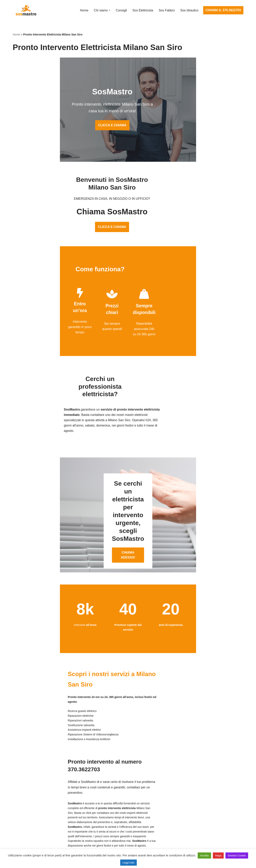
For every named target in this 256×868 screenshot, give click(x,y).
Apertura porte (23, 794)
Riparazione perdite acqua (189, 830)
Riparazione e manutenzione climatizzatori (200, 823)
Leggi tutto (129, 863)
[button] (109, 10)
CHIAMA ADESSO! (128, 511)
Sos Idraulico (189, 10)
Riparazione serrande (28, 830)
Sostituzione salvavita (107, 838)
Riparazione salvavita (107, 823)
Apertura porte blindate (29, 801)
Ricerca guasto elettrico (108, 809)
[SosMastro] (26, 10)
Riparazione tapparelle (29, 838)
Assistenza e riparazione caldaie (193, 801)
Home (83, 10)
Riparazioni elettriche (106, 816)
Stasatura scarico (183, 838)
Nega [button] (218, 855)
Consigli (121, 10)
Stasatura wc (180, 845)
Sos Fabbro (167, 10)
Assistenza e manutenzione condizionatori (200, 794)
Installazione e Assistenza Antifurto (116, 801)
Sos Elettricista (142, 10)
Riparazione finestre (27, 816)
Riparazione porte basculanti (33, 823)
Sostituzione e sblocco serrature (35, 845)
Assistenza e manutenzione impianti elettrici (122, 794)
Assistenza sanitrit (183, 809)
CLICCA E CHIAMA (128, 127)
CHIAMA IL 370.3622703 (223, 10)
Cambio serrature (25, 809)
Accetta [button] (204, 855)
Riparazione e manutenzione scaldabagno (200, 816)
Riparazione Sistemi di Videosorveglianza (121, 830)
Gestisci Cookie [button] (237, 855)
